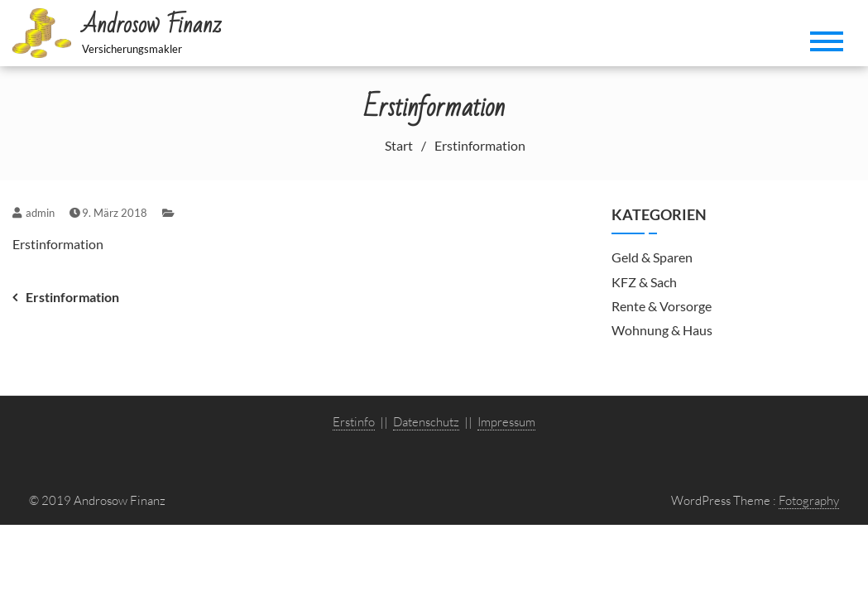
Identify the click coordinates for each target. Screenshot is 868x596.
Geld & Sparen (652, 257)
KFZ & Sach (644, 282)
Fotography (809, 500)
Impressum (506, 422)
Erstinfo (354, 422)
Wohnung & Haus (662, 330)
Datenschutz (426, 422)
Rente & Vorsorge (662, 306)
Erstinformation (58, 244)
